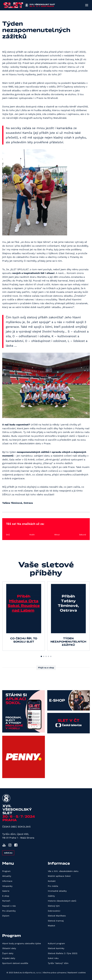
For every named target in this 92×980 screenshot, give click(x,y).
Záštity (51, 896)
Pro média (53, 886)
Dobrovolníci (54, 911)
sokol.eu (8, 853)
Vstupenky (7, 886)
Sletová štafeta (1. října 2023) (63, 953)
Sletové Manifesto (57, 916)
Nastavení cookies (77, 972)
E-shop (6, 896)
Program (6, 871)
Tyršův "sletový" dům (58, 963)
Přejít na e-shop (46, 668)
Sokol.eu (18, 972)
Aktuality (7, 876)
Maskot (51, 926)
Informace (7, 881)
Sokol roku (53, 958)
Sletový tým (54, 906)
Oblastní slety (9, 948)
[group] (24, 616)
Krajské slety (9, 958)
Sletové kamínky (56, 948)
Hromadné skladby (57, 891)
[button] (41, 656)
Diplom (6, 916)
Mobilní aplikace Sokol (59, 876)
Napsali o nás (9, 906)
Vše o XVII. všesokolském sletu (63, 871)
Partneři (6, 901)
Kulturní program (56, 943)
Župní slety (8, 953)
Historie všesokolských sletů (62, 901)
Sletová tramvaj (56, 921)
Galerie (6, 891)
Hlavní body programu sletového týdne (22, 943)
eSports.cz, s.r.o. (33, 972)
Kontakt (52, 881)
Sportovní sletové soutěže (15, 963)
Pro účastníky (9, 911)
